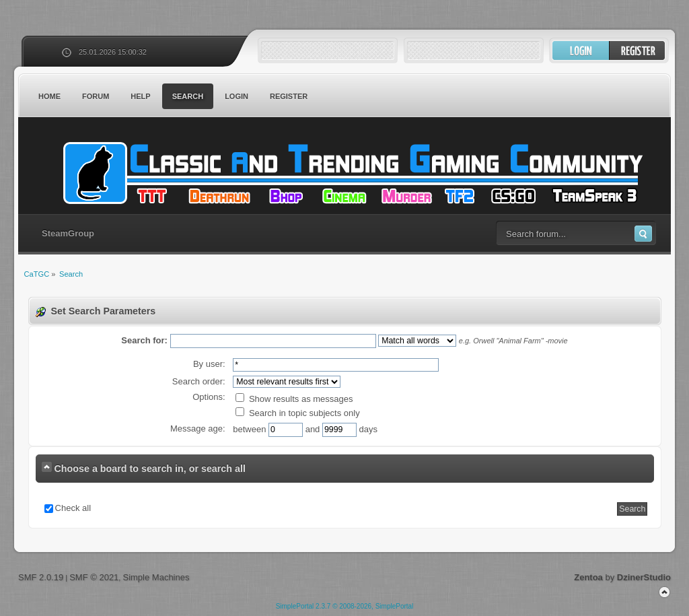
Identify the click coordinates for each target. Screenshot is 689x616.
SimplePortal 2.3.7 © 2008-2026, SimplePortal (345, 606)
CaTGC (351, 173)
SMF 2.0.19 (41, 577)
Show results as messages (294, 399)
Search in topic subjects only (297, 413)
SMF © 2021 (94, 577)
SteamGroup (68, 233)
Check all (73, 508)
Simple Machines (156, 577)
